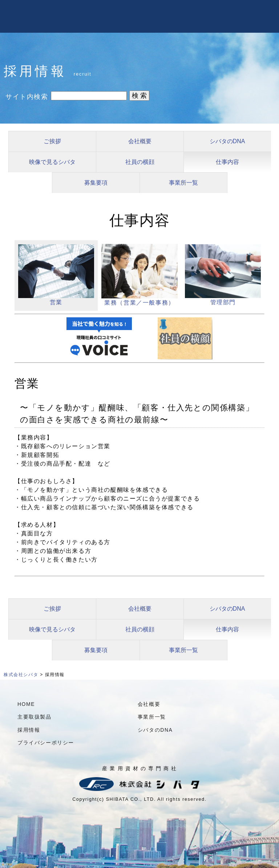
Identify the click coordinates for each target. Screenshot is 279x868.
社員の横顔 (140, 162)
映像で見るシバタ (52, 162)
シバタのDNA (227, 141)
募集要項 (96, 183)
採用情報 (29, 730)
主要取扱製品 (35, 717)
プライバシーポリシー (46, 743)
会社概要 (140, 141)
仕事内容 (227, 162)
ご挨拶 (52, 141)
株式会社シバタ (21, 675)
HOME (26, 704)
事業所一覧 (183, 183)
